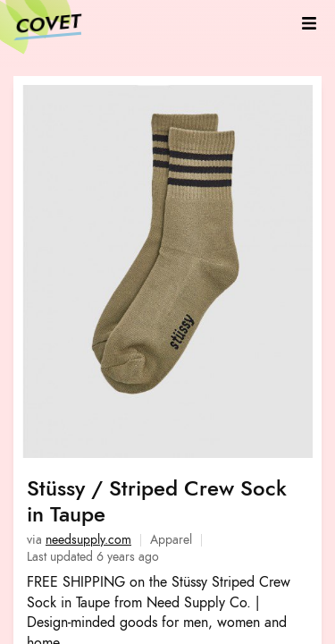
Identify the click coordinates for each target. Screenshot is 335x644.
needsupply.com (88, 540)
